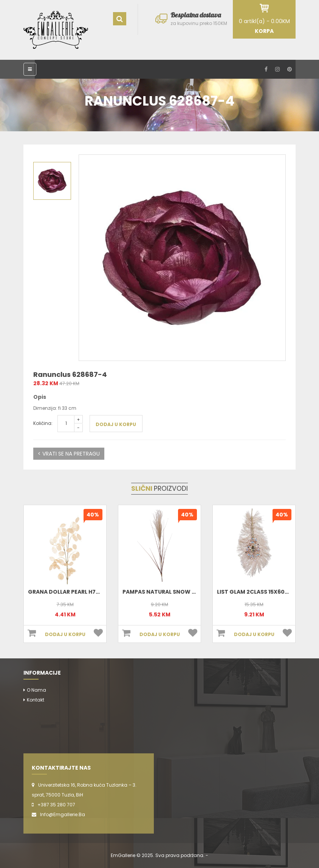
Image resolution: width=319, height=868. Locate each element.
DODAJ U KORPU (116, 424)
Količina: (43, 423)
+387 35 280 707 (56, 805)
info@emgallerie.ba (63, 814)
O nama (36, 690)
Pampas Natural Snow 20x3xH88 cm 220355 (187, 592)
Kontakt (36, 700)
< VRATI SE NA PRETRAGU (69, 454)
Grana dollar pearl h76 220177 (74, 592)
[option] (182, 258)
